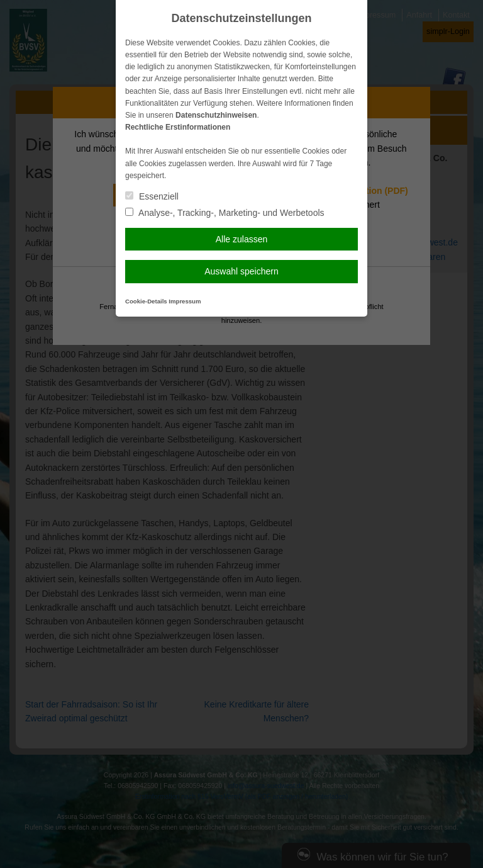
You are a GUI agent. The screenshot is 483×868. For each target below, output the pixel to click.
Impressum (185, 301)
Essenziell (152, 196)
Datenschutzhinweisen (216, 115)
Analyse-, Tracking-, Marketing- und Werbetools (225, 213)
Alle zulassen (242, 239)
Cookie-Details (146, 301)
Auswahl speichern (241, 271)
